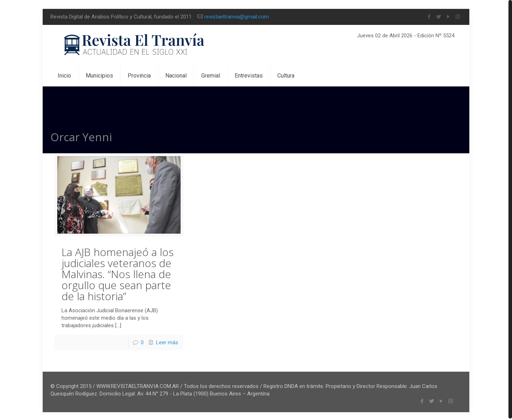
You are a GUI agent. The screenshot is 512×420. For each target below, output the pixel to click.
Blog (413, 135)
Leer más (167, 341)
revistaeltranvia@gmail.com (237, 17)
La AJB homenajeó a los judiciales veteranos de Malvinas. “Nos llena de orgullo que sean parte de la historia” (118, 273)
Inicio (386, 135)
